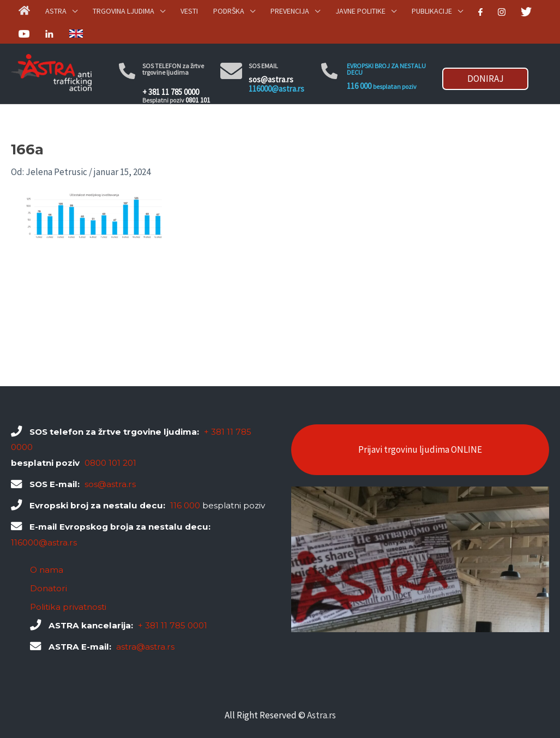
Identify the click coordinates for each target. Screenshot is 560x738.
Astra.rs (321, 715)
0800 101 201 (110, 463)
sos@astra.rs (271, 79)
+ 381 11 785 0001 (173, 625)
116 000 (359, 86)
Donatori (49, 588)
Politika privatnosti (68, 607)
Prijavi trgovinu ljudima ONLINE (420, 449)
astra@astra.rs (145, 647)
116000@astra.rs (276, 89)
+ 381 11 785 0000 (171, 92)
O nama (47, 570)
